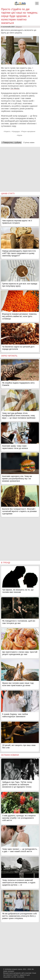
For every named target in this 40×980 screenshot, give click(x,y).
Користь (8, 131)
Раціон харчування (29, 131)
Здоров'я (19, 27)
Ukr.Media (15, 88)
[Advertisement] (20, 167)
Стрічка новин (29, 143)
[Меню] (37, 3)
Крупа (20, 135)
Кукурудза (16, 131)
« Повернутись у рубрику (11, 143)
